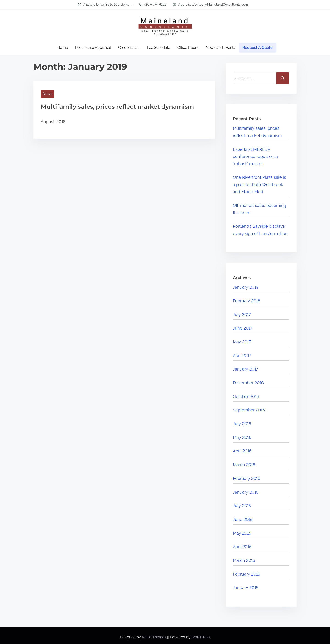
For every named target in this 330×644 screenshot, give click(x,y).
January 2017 (245, 369)
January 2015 (246, 588)
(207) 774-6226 (153, 5)
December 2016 (248, 383)
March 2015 (244, 560)
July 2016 (242, 424)
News (47, 94)
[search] (283, 78)
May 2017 (242, 342)
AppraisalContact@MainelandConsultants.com (210, 5)
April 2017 (242, 356)
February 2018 (247, 301)
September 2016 (249, 410)
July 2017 (242, 315)
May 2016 (242, 437)
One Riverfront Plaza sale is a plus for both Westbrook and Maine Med (259, 184)
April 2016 (242, 451)
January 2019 (246, 287)
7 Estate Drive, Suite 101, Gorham (105, 5)
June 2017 (243, 328)
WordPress (201, 637)
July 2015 (242, 506)
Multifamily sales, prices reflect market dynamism (117, 107)
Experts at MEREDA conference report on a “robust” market (255, 157)
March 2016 (244, 465)
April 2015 (242, 547)
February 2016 (247, 478)
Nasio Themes (154, 637)
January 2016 (246, 492)
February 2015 (246, 574)
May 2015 (242, 533)
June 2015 (243, 519)
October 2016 (246, 396)
